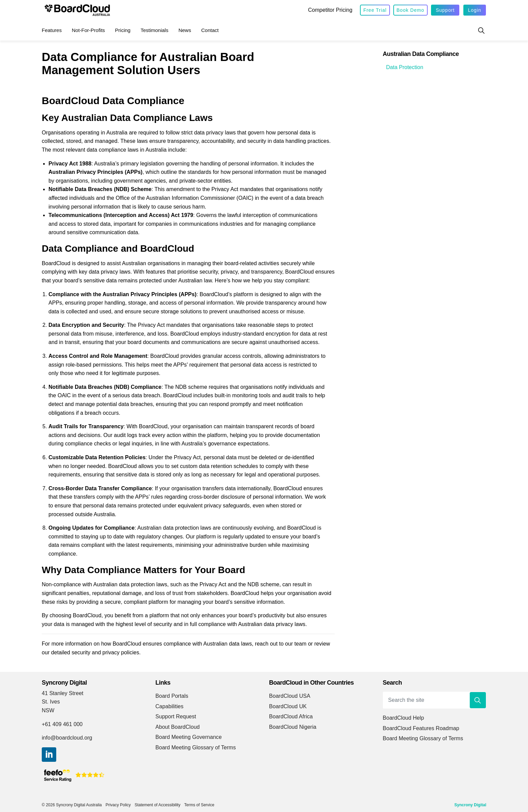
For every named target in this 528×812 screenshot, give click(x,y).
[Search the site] (435, 700)
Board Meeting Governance (189, 737)
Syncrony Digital (470, 805)
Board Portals (172, 696)
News (185, 30)
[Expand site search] (481, 30)
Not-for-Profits (88, 30)
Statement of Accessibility (158, 805)
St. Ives (51, 702)
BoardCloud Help (404, 718)
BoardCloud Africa (291, 716)
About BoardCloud (178, 727)
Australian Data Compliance (421, 54)
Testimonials (154, 30)
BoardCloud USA (290, 696)
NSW (48, 710)
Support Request (176, 716)
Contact (210, 30)
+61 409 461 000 (62, 724)
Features (52, 30)
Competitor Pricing (330, 10)
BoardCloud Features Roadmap (421, 728)
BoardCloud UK (288, 706)
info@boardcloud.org (67, 738)
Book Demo (410, 10)
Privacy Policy (118, 805)
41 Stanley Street (63, 693)
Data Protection (405, 67)
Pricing (123, 30)
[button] (478, 700)
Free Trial (375, 10)
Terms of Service (199, 805)
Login (475, 10)
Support (445, 10)
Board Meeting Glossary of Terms (196, 747)
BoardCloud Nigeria (293, 727)
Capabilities (170, 706)
